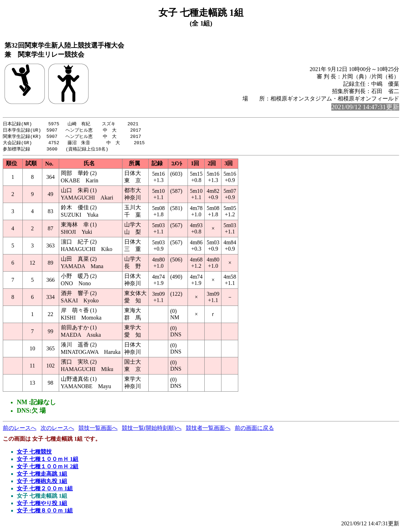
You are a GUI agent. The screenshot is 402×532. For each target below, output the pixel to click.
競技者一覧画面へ (208, 430)
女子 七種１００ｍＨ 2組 (48, 468)
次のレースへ (57, 430)
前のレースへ (20, 430)
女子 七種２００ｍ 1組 (45, 490)
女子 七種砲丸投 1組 (42, 483)
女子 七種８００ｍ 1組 (45, 512)
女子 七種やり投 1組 (42, 505)
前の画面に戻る (254, 430)
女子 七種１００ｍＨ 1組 (48, 461)
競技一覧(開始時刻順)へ (152, 430)
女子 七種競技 (34, 453)
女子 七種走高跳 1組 (42, 475)
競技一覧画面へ (98, 430)
